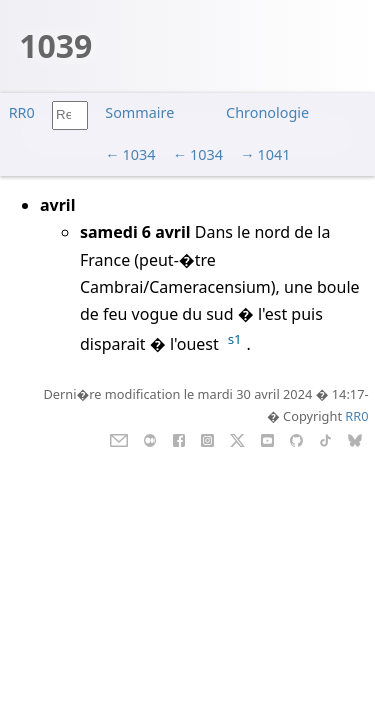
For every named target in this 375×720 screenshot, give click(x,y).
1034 (139, 154)
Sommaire (139, 112)
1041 (273, 154)
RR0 (22, 112)
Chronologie (267, 112)
